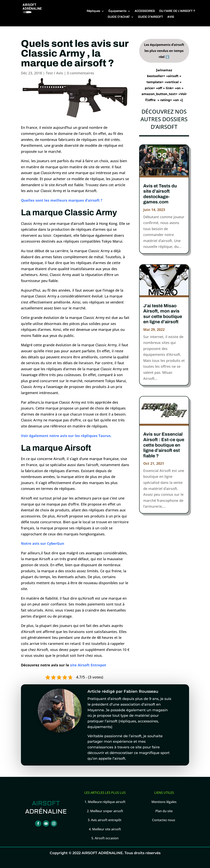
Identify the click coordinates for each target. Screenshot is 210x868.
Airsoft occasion (107, 838)
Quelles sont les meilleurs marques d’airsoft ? (62, 200)
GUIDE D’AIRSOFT (151, 17)
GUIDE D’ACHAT (119, 17)
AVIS (171, 17)
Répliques (93, 11)
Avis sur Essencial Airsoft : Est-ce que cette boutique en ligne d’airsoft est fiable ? (164, 445)
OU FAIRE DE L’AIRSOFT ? (177, 11)
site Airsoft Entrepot (88, 665)
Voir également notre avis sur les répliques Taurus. (66, 436)
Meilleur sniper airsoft (106, 811)
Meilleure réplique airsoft (107, 802)
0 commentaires (81, 73)
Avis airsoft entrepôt (107, 820)
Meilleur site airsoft (107, 829)
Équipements (117, 11)
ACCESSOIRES (145, 11)
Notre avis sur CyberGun (43, 543)
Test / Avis (54, 73)
